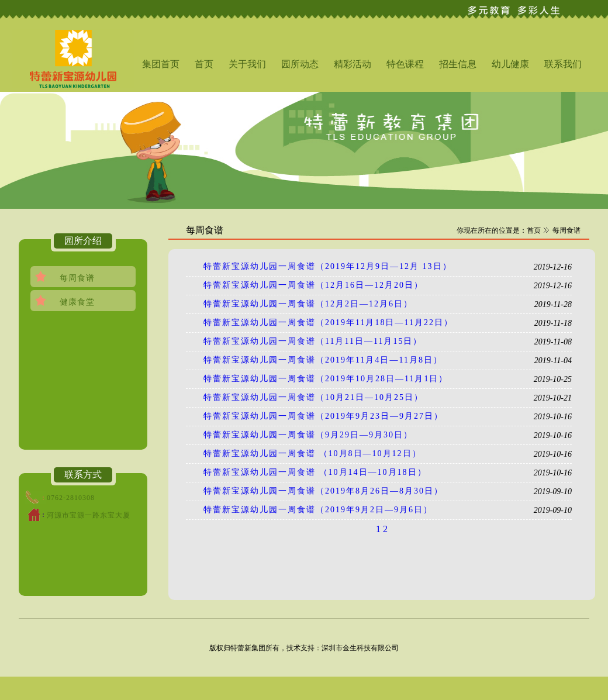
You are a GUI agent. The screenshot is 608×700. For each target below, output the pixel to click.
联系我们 (563, 64)
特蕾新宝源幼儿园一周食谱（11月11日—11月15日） (313, 341)
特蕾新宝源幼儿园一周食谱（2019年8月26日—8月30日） (323, 491)
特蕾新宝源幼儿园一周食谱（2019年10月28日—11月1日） (326, 379)
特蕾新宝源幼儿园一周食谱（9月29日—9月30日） (308, 435)
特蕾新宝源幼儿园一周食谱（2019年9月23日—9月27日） (323, 416)
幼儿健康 (510, 64)
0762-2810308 (71, 498)
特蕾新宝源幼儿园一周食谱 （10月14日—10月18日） (315, 472)
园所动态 (300, 64)
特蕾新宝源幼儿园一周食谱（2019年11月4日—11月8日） (323, 360)
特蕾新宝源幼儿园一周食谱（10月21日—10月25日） (313, 397)
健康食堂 (77, 302)
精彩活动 (353, 64)
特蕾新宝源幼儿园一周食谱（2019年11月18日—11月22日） (328, 323)
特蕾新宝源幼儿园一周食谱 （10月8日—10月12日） (312, 454)
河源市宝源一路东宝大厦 (89, 515)
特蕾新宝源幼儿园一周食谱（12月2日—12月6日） (308, 304)
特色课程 (405, 64)
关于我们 (247, 64)
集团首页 (161, 64)
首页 (204, 64)
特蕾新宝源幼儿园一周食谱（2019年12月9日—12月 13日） (328, 266)
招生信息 (458, 64)
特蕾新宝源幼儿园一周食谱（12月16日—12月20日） (313, 285)
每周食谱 (77, 278)
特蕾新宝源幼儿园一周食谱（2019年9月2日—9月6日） (318, 510)
